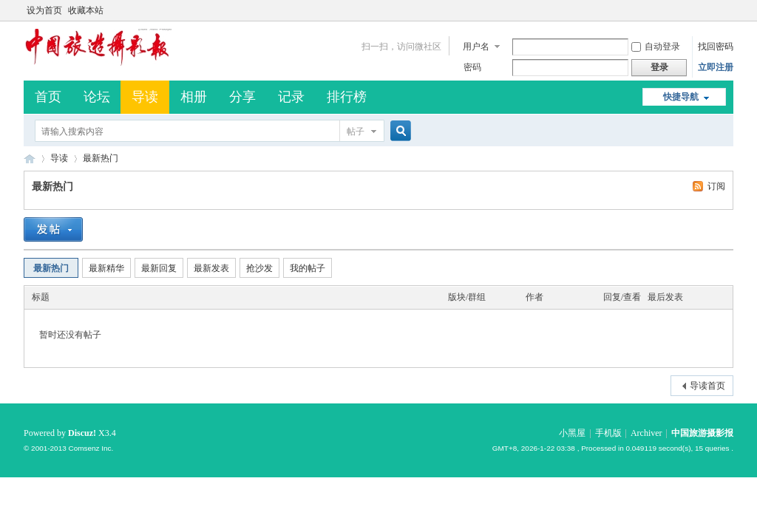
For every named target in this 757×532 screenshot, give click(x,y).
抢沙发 (259, 268)
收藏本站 (86, 10)
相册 (194, 97)
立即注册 (716, 67)
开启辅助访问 (730, 10)
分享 (242, 97)
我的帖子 (308, 268)
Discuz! (82, 433)
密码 (472, 67)
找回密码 (716, 47)
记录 (291, 97)
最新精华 (106, 268)
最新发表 (211, 268)
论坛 (97, 97)
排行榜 (347, 97)
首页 (48, 97)
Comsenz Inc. (91, 448)
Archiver (646, 433)
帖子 (356, 132)
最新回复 (159, 268)
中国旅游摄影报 (30, 158)
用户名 (476, 47)
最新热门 (101, 158)
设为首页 (44, 10)
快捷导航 (681, 97)
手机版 (608, 433)
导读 (145, 97)
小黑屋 (572, 433)
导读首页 (707, 386)
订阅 (716, 186)
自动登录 (656, 47)
